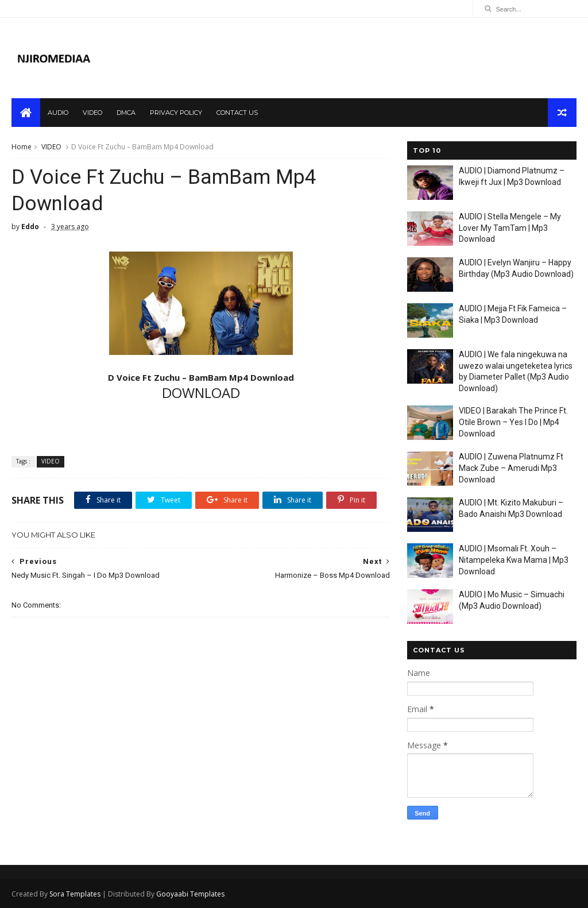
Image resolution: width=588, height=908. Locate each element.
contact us (237, 113)
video (92, 113)
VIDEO (51, 147)
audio (58, 113)
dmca (126, 113)
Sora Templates (75, 894)
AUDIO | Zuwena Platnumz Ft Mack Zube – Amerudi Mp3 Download (511, 468)
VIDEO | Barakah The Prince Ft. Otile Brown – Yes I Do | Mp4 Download (513, 422)
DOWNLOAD (201, 393)
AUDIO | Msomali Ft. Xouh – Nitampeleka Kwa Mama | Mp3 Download (514, 560)
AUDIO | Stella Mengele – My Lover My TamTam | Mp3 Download (510, 228)
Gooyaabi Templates (190, 894)
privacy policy (176, 113)
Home (22, 147)
